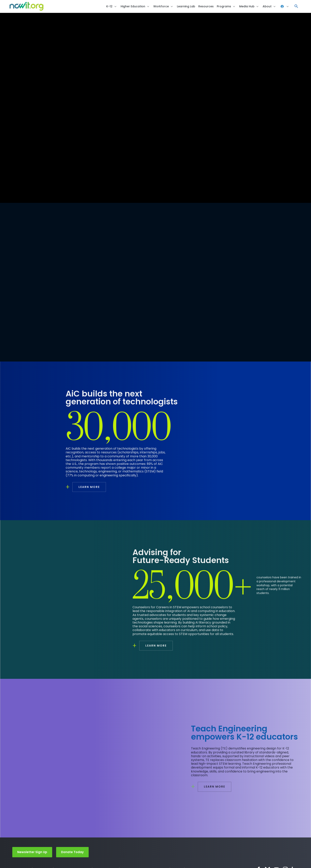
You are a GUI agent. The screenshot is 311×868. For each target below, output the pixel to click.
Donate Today (72, 853)
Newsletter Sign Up (32, 853)
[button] (296, 7)
